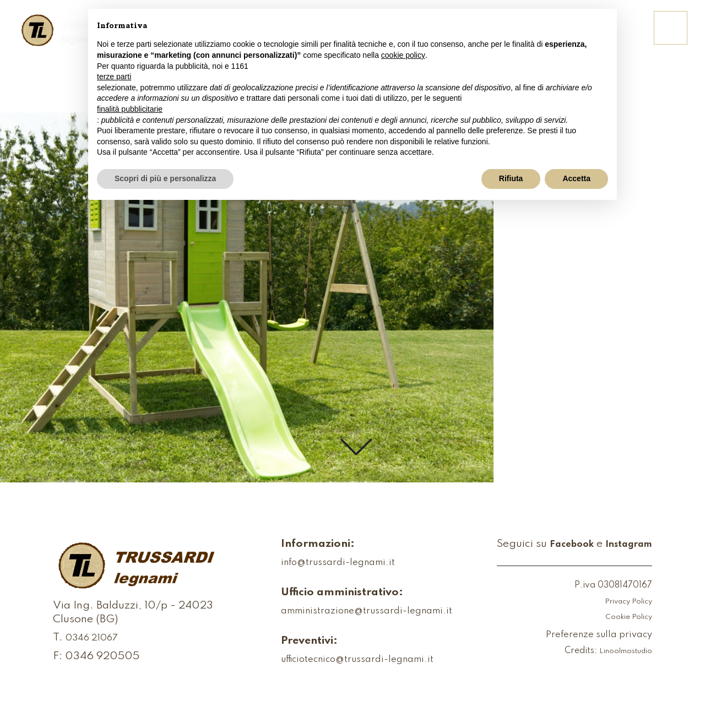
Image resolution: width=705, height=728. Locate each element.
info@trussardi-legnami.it (323, 563)
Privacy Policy (623, 602)
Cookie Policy (625, 617)
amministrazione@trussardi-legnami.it (355, 612)
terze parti (114, 77)
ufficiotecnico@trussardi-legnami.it (346, 660)
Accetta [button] (576, 178)
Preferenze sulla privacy (592, 635)
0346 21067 (97, 645)
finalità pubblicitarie (130, 109)
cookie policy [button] (403, 55)
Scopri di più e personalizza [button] (165, 178)
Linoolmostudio (620, 651)
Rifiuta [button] (511, 178)
